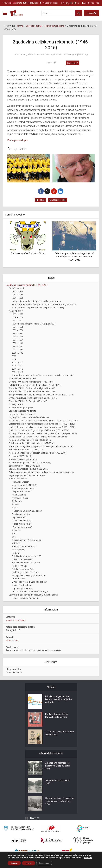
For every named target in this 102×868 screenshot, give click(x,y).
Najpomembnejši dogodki (21, 408)
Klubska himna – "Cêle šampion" (27, 540)
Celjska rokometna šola (23, 569)
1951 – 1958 (18, 298)
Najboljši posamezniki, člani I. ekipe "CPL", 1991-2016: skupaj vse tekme (43, 433)
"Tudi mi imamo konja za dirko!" (27, 511)
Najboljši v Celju (19, 566)
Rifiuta (28, 863)
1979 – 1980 (18, 330)
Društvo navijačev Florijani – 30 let (28, 253)
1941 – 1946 (18, 291)
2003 (14, 356)
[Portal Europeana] (83, 829)
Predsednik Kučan (20, 498)
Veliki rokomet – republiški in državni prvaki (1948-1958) (38, 308)
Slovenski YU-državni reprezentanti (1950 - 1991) (32, 382)
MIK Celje (16, 543)
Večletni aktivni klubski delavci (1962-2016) (29, 469)
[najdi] (79, 13)
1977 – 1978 (18, 327)
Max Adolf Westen (20, 482)
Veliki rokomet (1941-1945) (24, 485)
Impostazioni (44, 863)
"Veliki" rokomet (16, 288)
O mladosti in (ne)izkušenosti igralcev (29, 582)
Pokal (14, 533)
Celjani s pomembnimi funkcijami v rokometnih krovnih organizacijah (41, 472)
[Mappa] (91, 13)
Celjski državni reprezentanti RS (26, 556)
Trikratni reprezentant (22, 559)
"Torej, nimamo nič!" (21, 524)
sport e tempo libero (16, 620)
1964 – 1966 (18, 317)
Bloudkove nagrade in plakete (26, 563)
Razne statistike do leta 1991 (22, 378)
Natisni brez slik (57, 200)
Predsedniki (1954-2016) (20, 456)
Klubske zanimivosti (18, 479)
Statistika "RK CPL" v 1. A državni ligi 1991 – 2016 (32, 388)
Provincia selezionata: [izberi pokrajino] (20, 3)
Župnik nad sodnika (21, 514)
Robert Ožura (12, 640)
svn (62, 3)
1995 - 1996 (17, 346)
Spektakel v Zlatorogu (22, 521)
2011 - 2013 (17, 369)
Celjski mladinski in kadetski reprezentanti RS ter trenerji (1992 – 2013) (42, 424)
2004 (14, 359)
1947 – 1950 (18, 295)
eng (68, 3)
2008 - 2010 (17, 366)
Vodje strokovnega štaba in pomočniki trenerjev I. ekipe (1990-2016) (41, 446)
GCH (14, 537)
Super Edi (16, 530)
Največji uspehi (16, 404)
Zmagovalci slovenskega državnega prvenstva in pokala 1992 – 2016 (41, 395)
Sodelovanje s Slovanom (23, 488)
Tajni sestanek (19, 517)
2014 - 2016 (17, 372)
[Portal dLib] (19, 840)
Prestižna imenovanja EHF (24, 546)
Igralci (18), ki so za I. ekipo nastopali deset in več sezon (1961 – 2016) (42, 427)
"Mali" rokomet (16, 311)
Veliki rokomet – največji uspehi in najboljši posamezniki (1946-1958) (44, 304)
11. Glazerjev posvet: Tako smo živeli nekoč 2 (60, 733)
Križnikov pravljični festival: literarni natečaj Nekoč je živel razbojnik (59, 699)
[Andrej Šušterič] (74, 168)
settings (88, 858)
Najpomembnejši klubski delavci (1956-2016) (30, 462)
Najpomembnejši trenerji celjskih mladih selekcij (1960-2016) (37, 453)
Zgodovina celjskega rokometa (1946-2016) (27, 285)
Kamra (35, 818)
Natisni (40, 200)
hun (77, 3)
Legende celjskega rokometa (23, 411)
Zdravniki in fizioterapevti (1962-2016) (27, 450)
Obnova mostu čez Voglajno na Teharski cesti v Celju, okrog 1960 (60, 801)
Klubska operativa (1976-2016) (23, 459)
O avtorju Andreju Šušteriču (25, 598)
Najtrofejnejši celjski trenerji (22, 414)
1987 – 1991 (18, 340)
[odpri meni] (5, 13)
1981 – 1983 (18, 333)
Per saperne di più (18, 140)
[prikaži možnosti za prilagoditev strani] (49, 3)
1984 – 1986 (18, 337)
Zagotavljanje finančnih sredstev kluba (27, 475)
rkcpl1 (14, 508)
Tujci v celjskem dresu (22, 588)
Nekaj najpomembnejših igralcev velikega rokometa (36, 301)
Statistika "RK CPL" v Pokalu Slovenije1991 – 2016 (32, 391)
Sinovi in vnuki (18, 579)
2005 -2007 (17, 362)
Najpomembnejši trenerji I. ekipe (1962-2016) (30, 440)
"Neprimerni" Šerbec (21, 491)
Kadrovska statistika (21, 585)
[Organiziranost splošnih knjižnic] (51, 829)
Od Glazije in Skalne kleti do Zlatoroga (30, 591)
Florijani (15, 553)
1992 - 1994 (17, 343)
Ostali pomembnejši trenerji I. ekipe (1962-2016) (31, 443)
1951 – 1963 (18, 314)
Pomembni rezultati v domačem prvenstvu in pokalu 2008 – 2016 (42, 375)
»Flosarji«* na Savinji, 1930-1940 (58, 782)
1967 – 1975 (18, 320)
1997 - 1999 (17, 350)
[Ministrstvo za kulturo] (19, 829)
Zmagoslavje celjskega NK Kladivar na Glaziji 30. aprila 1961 (58, 766)
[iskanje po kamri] (58, 13)
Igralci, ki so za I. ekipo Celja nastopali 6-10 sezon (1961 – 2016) (39, 430)
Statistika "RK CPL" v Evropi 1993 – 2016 (28, 401)
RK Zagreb (17, 501)
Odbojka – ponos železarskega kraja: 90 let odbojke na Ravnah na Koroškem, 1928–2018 (74, 257)
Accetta (14, 863)
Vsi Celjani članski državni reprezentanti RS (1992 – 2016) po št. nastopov (43, 420)
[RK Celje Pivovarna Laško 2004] (28, 168)
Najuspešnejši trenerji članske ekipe (29, 575)
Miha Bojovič (18, 550)
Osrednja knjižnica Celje (77, 54)
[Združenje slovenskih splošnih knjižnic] (51, 840)
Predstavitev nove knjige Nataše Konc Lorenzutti (57, 716)
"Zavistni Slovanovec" (22, 527)
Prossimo (72, 63)
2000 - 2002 (17, 353)
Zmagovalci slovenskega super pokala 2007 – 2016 (33, 398)
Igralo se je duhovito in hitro (25, 572)
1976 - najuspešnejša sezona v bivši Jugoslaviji (34, 324)
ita (72, 3)
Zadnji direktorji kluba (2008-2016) (25, 466)
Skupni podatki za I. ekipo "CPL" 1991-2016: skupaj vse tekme (38, 437)
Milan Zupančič (19, 495)
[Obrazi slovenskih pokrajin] (83, 840)
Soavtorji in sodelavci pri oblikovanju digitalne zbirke (33, 595)
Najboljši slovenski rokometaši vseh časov (29, 417)
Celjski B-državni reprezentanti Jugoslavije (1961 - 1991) (35, 385)
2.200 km (16, 504)
